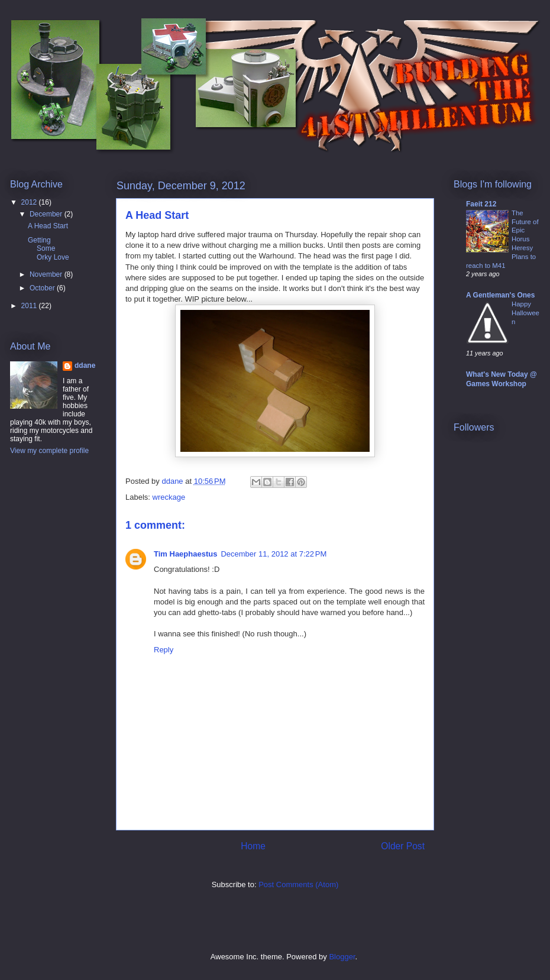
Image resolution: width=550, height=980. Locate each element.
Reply (164, 650)
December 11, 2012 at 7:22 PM (274, 554)
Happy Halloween (525, 313)
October (43, 288)
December (47, 214)
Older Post (403, 846)
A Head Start (48, 226)
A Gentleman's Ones (500, 295)
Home (253, 846)
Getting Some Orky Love (48, 249)
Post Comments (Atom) (298, 884)
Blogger (342, 957)
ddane (85, 366)
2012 (30, 202)
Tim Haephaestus (185, 554)
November (47, 274)
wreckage (169, 497)
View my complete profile (49, 451)
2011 (30, 306)
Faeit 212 (481, 204)
